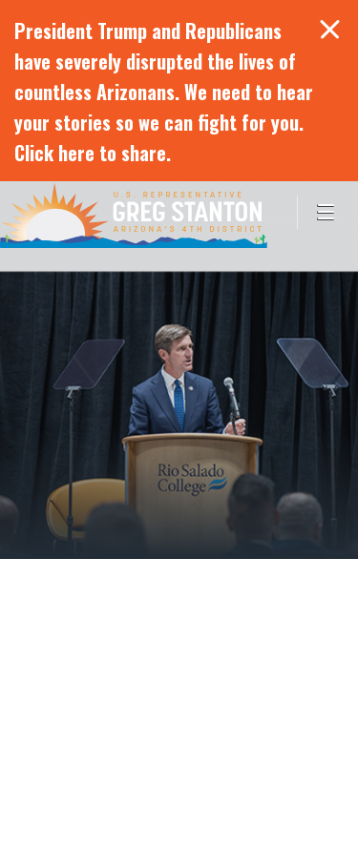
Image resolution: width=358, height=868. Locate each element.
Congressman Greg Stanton (134, 215)
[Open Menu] (327, 212)
